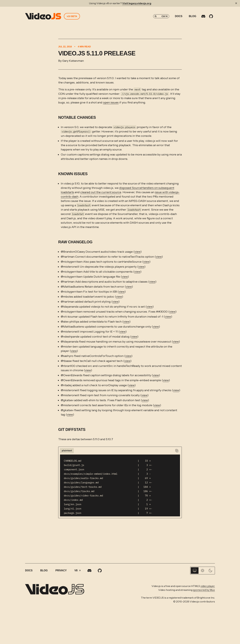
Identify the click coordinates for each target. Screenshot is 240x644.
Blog (193, 16)
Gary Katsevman (73, 61)
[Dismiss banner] (236, 3)
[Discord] (203, 16)
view (137, 252)
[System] (195, 571)
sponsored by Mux (204, 590)
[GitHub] (211, 16)
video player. (208, 586)
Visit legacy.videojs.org (137, 3)
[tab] (67, 451)
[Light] (203, 571)
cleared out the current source (101, 192)
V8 (78, 570)
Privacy (61, 570)
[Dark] (210, 571)
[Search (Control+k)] (161, 16)
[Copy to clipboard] (177, 451)
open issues (111, 102)
